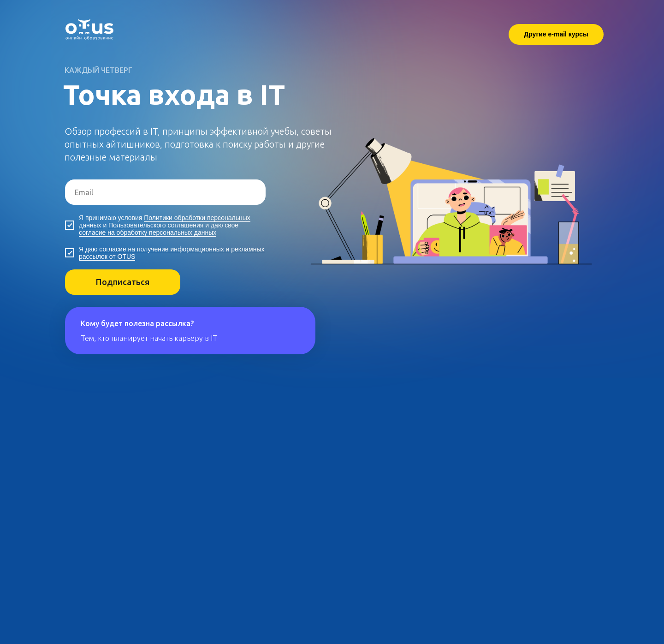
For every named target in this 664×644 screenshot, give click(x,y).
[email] (165, 192)
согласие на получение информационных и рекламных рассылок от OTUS (172, 253)
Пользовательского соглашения (156, 225)
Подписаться (123, 282)
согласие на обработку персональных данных (148, 233)
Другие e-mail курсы (556, 34)
